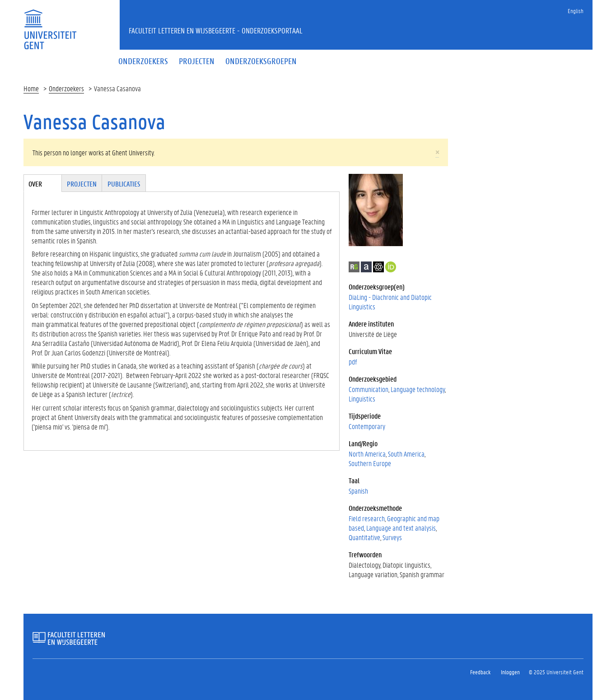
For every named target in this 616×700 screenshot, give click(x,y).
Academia (366, 267)
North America (367, 454)
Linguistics (362, 399)
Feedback (480, 672)
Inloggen (510, 672)
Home (31, 88)
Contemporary (367, 426)
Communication (369, 389)
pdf (353, 362)
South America (406, 454)
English (576, 11)
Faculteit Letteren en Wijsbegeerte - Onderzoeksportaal (216, 30)
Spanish (358, 491)
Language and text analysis (401, 528)
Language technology (418, 389)
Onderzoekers (66, 88)
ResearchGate (354, 267)
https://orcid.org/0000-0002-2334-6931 (391, 267)
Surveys (392, 537)
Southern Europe (370, 463)
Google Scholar (378, 267)
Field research (367, 518)
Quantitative (364, 537)
